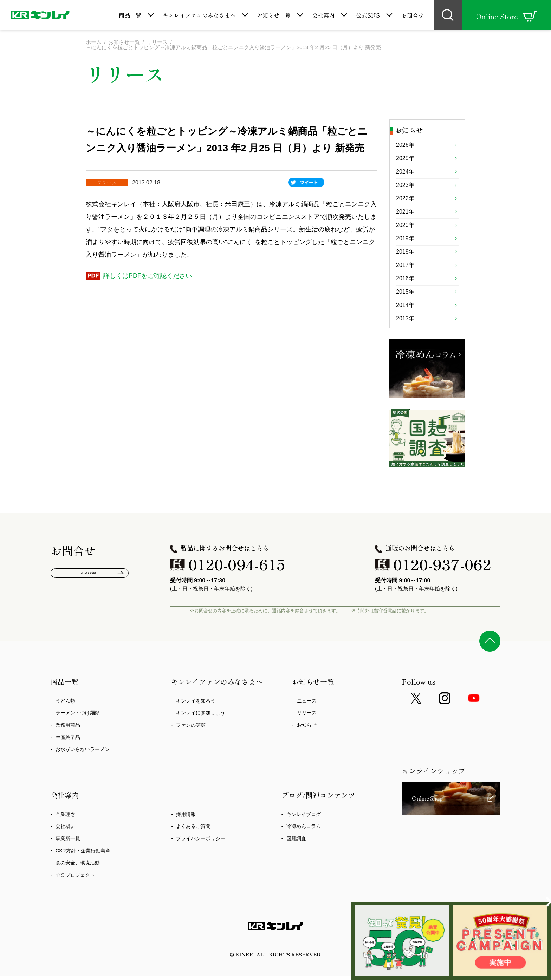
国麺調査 (296, 872)
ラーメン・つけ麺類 (78, 747)
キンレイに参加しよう (201, 747)
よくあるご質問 (90, 610)
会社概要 (65, 860)
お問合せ (413, 15)
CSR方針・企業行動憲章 (83, 884)
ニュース (307, 734)
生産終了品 (68, 771)
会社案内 (323, 15)
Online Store (507, 17)
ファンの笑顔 (191, 759)
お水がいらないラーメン (83, 783)
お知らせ (307, 759)
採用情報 (186, 848)
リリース (307, 747)
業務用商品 (68, 759)
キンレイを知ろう (196, 734)
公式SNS (368, 15)
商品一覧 (130, 15)
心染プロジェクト (75, 909)
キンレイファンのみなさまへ (199, 15)
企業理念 (65, 848)
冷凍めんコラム (304, 860)
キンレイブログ (304, 848)
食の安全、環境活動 (78, 896)
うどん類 (65, 734)
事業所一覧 (68, 872)
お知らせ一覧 (274, 15)
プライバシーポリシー (201, 872)
